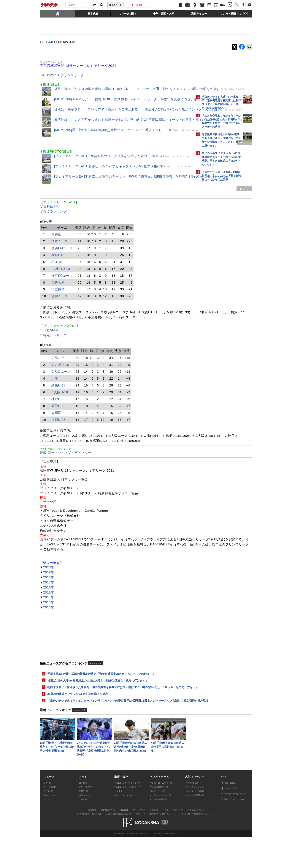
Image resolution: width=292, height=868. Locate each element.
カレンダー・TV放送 (195, 822)
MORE (179, 145)
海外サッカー (50, 826)
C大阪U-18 (60, 401)
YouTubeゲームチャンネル (233, 830)
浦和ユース (60, 300)
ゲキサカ (49, 6)
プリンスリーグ (72, 76)
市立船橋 (58, 293)
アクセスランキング (194, 818)
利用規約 (154, 840)
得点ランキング (55, 216)
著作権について (108, 840)
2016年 (49, 606)
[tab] (58, 13)
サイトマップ (139, 840)
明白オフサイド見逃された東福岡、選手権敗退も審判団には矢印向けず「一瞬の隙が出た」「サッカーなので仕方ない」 (117, 709)
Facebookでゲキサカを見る (217, 247)
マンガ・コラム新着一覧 (161, 814)
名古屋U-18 (60, 374)
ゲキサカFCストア (194, 814)
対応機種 (92, 840)
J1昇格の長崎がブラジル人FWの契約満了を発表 (78, 718)
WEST (55, 76)
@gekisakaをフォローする (217, 239)
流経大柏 (58, 286)
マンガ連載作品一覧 (159, 818)
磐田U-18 (58, 415)
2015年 (49, 611)
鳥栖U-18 (58, 394)
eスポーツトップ (157, 822)
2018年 (49, 596)
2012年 (49, 626)
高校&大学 (48, 822)
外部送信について (196, 840)
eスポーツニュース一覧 (161, 826)
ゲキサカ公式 (229, 819)
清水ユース (60, 245)
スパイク (48, 830)
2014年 (49, 616)
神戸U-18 (58, 408)
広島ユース (60, 367)
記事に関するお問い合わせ (119, 845)
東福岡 (56, 422)
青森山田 (58, 238)
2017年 (49, 601)
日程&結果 (51, 210)
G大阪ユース (61, 381)
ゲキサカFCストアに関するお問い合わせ (196, 845)
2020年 (49, 586)
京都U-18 (58, 429)
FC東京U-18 (61, 273)
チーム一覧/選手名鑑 (195, 826)
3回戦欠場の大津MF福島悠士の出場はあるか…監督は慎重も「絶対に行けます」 (98, 700)
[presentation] (58, 13)
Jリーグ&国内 (50, 818)
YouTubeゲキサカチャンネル (128, 814)
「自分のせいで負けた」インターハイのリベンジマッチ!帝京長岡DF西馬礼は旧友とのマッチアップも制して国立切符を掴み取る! (117, 727)
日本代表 (48, 814)
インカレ (139, 5)
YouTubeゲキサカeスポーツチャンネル (128, 820)
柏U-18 (57, 266)
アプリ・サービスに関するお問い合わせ (154, 845)
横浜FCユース (62, 279)
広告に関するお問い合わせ (90, 845)
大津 (55, 387)
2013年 (49, 621)
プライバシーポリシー (173, 840)
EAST (44, 76)
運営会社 (124, 840)
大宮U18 (58, 259)
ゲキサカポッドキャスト (126, 826)
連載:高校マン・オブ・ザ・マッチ (66, 467)
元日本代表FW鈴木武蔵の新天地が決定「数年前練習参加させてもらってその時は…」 (101, 693)
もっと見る (96, 682)
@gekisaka (228, 814)
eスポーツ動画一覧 (158, 830)
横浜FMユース (62, 252)
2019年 (49, 591)
